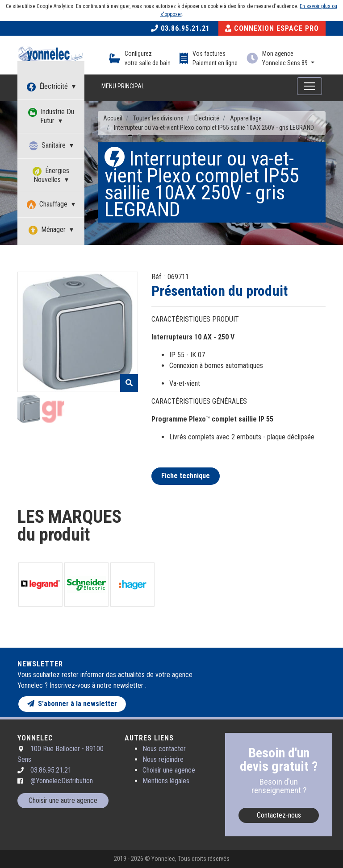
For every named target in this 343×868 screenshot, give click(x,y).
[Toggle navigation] (310, 86)
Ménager (48, 230)
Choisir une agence (169, 770)
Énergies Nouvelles (51, 175)
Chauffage (48, 205)
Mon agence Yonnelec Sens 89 (286, 58)
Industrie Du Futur (51, 116)
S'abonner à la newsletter (72, 704)
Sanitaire (48, 146)
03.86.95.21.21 (180, 28)
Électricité (48, 87)
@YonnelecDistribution (62, 781)
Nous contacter (164, 749)
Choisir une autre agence (63, 800)
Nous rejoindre (163, 759)
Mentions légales (166, 781)
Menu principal (123, 86)
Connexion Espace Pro (272, 28)
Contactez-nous (279, 815)
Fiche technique (186, 476)
